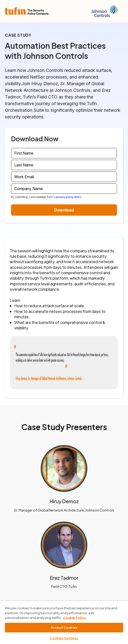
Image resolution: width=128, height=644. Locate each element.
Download (64, 210)
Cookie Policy (74, 618)
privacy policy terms (69, 197)
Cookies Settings (64, 638)
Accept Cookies (64, 628)
